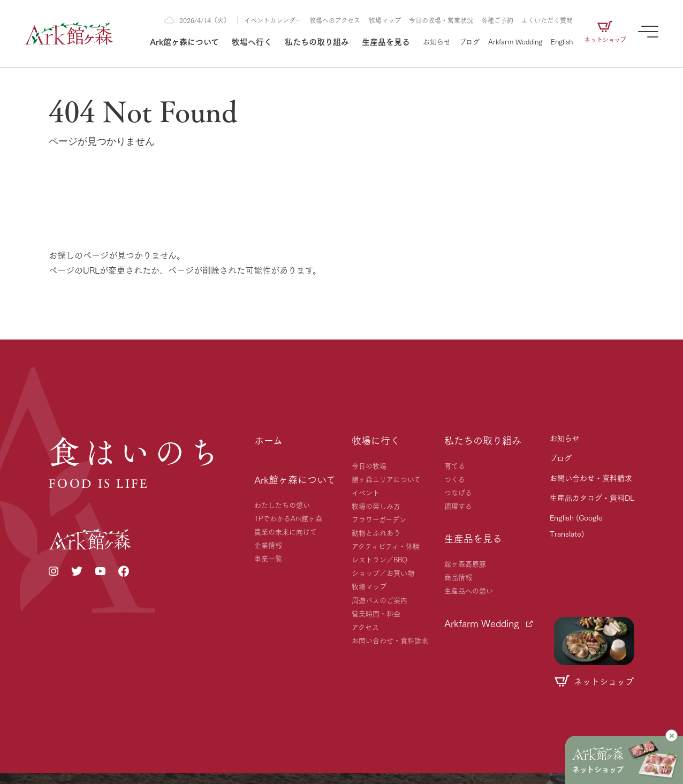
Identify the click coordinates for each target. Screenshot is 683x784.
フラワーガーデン (379, 519)
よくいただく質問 (547, 20)
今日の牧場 (369, 465)
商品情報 (458, 577)
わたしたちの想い (282, 504)
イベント (366, 492)
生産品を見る (386, 41)
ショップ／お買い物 (383, 572)
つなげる (458, 492)
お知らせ (437, 41)
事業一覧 (268, 558)
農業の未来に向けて (286, 531)
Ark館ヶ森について (184, 41)
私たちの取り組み (317, 41)
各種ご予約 (497, 20)
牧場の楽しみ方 (376, 506)
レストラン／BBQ (380, 559)
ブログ (469, 41)
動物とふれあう (376, 532)
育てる (455, 465)
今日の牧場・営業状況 (441, 20)
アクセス (365, 627)
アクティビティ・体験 (386, 546)
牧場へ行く (252, 41)
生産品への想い (469, 590)
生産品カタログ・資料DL (592, 497)
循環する (458, 506)
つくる (455, 479)
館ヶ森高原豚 (465, 563)
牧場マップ (385, 20)
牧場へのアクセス (335, 20)
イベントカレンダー (273, 20)
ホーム (268, 440)
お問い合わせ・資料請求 (390, 640)
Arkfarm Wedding (515, 41)
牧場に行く (376, 440)
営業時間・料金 (376, 613)
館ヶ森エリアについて (386, 479)
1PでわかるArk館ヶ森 (288, 518)
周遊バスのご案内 (380, 600)
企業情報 (268, 545)
